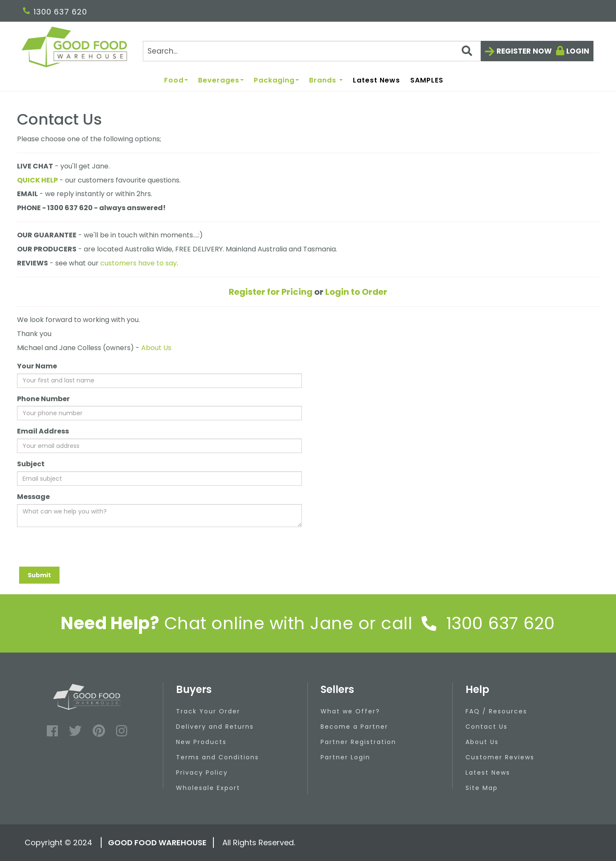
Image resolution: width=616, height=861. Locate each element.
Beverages (221, 81)
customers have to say (139, 263)
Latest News (376, 81)
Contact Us (487, 727)
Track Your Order (208, 711)
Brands (326, 81)
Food (176, 81)
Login (578, 51)
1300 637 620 (55, 12)
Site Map (482, 788)
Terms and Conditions (217, 757)
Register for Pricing (271, 292)
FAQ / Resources (496, 711)
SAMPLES (427, 81)
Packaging (276, 81)
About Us (156, 348)
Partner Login (345, 757)
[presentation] (82, 550)
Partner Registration (358, 742)
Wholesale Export (208, 788)
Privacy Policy (202, 773)
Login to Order (356, 292)
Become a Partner (354, 727)
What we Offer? (350, 711)
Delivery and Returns (215, 727)
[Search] (312, 51)
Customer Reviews (500, 757)
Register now (524, 51)
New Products (201, 742)
